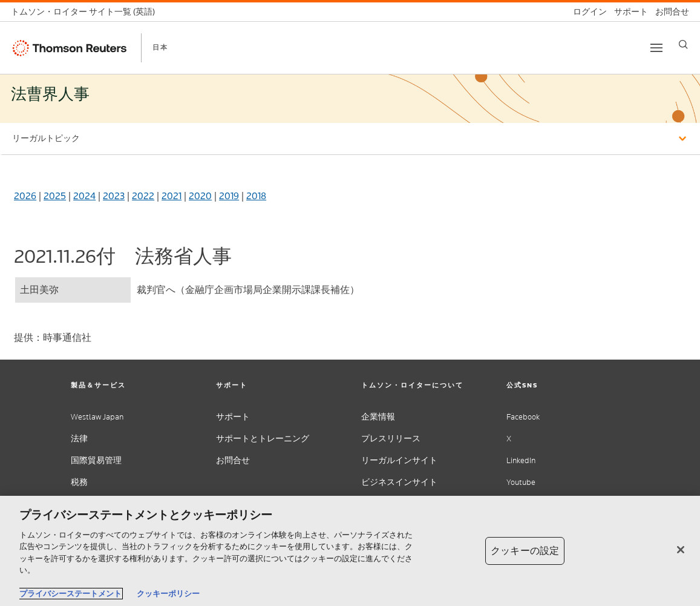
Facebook (523, 417)
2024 (84, 196)
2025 (55, 196)
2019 (229, 196)
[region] (350, 551)
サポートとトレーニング (263, 439)
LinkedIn (521, 460)
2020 (200, 196)
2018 (256, 196)
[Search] (683, 44)
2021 (172, 196)
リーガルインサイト (399, 460)
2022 (143, 196)
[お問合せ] (669, 12)
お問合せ (233, 460)
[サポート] (627, 12)
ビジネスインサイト (399, 482)
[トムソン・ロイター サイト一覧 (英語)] (87, 12)
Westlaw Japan (97, 417)
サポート (233, 417)
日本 (160, 47)
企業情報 (378, 417)
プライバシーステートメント (70, 594)
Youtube (521, 482)
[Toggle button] (656, 48)
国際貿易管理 (96, 460)
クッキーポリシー (168, 594)
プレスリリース (391, 439)
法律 (79, 439)
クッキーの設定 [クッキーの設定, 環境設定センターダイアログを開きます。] (525, 551)
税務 (79, 482)
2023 (114, 196)
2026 (25, 196)
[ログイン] (586, 12)
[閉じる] (681, 550)
